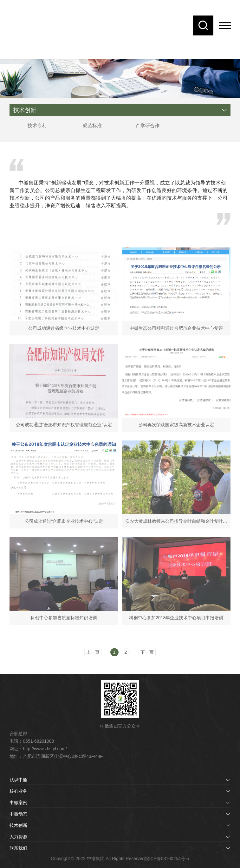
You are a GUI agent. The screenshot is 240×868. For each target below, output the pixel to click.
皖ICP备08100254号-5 (167, 859)
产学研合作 (148, 125)
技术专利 (37, 125)
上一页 (93, 652)
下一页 (147, 652)
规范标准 (92, 125)
